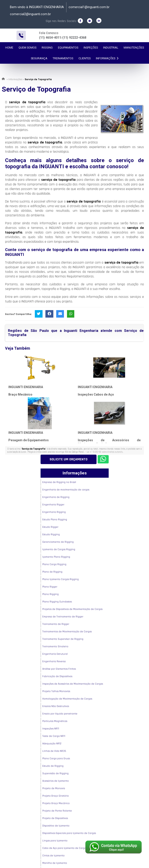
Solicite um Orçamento (69, 459)
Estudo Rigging (51, 534)
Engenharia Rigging (54, 512)
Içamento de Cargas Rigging (59, 549)
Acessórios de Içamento (56, 781)
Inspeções (91, 48)
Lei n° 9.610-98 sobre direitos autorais (105, 452)
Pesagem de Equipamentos (29, 440)
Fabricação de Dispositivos (57, 676)
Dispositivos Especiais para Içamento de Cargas (69, 833)
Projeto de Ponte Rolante (57, 811)
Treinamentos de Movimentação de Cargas (67, 632)
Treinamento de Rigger (56, 624)
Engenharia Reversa (54, 661)
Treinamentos (63, 58)
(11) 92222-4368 (74, 38)
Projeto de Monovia (54, 788)
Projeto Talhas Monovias (56, 691)
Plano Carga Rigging (54, 564)
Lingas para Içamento (55, 841)
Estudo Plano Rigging (55, 520)
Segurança (39, 58)
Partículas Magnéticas (55, 721)
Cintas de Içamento (53, 856)
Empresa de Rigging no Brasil (59, 482)
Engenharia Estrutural (55, 654)
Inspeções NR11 (51, 729)
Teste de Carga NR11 (54, 736)
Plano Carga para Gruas (56, 759)
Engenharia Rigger (53, 505)
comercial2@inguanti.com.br (30, 14)
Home (9, 48)
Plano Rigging (50, 594)
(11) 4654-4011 (50, 38)
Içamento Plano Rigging (56, 557)
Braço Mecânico (20, 394)
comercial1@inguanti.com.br (89, 7)
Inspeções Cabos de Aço (96, 394)
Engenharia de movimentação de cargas (66, 490)
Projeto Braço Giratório (56, 796)
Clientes (85, 58)
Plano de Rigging (52, 572)
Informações (107, 58)
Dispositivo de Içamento (56, 826)
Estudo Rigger (50, 527)
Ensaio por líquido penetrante (60, 714)
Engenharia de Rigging (56, 497)
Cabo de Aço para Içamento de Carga (64, 848)
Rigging (47, 48)
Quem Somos (27, 48)
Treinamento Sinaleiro (55, 646)
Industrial (111, 48)
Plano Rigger (50, 587)
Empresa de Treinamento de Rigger (63, 617)
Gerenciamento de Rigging (58, 542)
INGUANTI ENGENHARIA (26, 387)
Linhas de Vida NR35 (54, 751)
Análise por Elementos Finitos (59, 669)
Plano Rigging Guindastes (57, 602)
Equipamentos (68, 48)
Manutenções (134, 48)
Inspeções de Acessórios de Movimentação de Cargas (73, 684)
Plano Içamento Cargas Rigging (61, 579)
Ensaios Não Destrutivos (56, 706)
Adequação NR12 (52, 744)
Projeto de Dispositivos (55, 818)
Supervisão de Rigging (55, 773)
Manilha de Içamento (55, 863)
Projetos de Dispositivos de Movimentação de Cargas (72, 609)
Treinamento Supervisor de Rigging (63, 639)
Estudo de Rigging (53, 766)
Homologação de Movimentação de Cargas (67, 699)
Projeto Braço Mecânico (56, 803)
